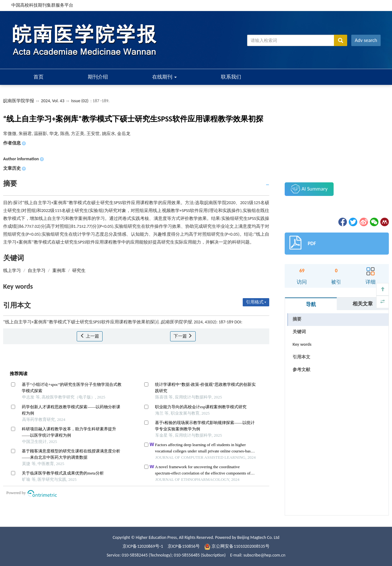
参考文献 (301, 370)
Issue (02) (80, 101)
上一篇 (89, 336)
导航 (311, 304)
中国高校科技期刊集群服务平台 (42, 5)
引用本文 (301, 357)
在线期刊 (164, 77)
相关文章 (363, 304)
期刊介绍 (98, 77)
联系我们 (231, 77)
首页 (39, 77)
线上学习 (12, 271)
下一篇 (183, 336)
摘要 (297, 319)
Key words (302, 344)
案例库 (59, 271)
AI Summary (309, 189)
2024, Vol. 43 (53, 101)
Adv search (366, 40)
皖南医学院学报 (19, 101)
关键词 (299, 332)
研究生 (79, 271)
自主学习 (37, 271)
